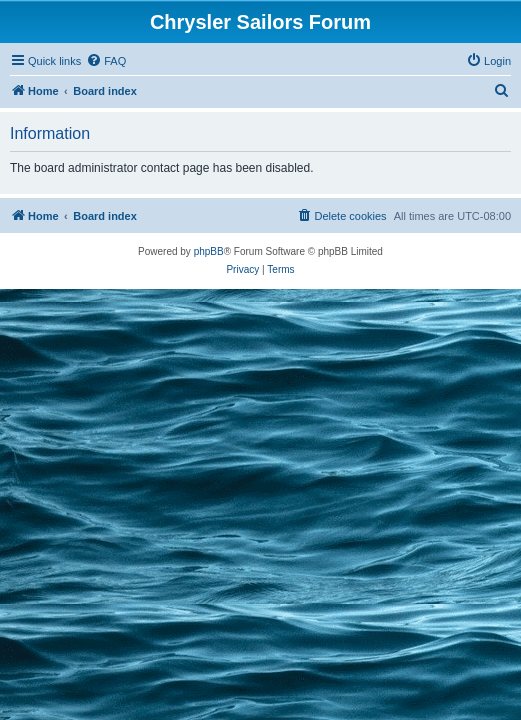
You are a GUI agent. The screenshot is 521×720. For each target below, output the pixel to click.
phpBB (209, 251)
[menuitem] (106, 61)
